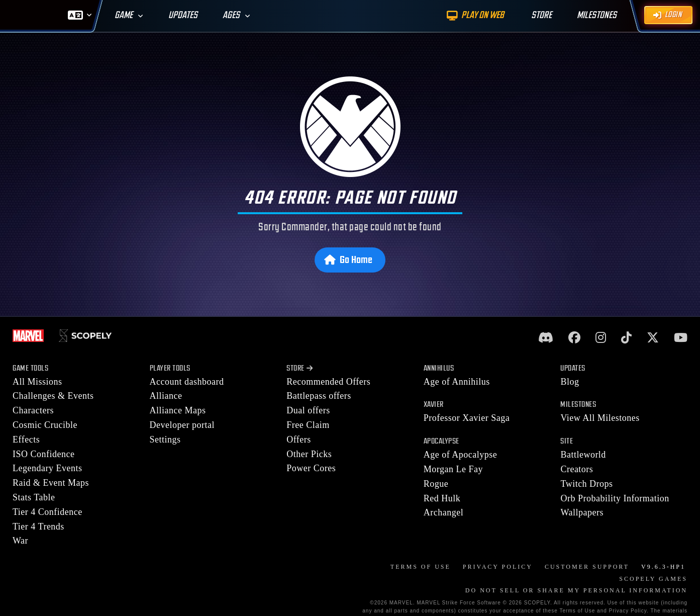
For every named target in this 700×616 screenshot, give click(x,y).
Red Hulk (442, 498)
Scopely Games (653, 579)
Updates (183, 15)
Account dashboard (187, 382)
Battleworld (583, 455)
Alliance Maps (178, 410)
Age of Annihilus (457, 382)
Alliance (166, 396)
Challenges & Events (53, 396)
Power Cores (311, 468)
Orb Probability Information (615, 498)
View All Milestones (600, 418)
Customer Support (587, 567)
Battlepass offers (319, 396)
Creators (577, 469)
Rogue (436, 484)
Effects (26, 439)
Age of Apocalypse (460, 455)
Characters (33, 410)
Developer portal (182, 425)
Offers (299, 439)
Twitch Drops (586, 484)
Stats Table (34, 497)
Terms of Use (421, 567)
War (20, 541)
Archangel (443, 512)
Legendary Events (47, 468)
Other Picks (309, 454)
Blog (570, 382)
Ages (231, 15)
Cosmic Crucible (45, 425)
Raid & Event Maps (51, 483)
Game (124, 15)
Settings (165, 439)
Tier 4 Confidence (47, 512)
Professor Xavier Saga (467, 418)
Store (299, 368)
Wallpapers (582, 512)
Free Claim (308, 425)
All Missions (37, 382)
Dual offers (308, 410)
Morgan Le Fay (453, 469)
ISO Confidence (43, 454)
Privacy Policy (498, 567)
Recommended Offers (328, 382)
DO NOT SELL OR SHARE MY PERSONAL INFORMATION (576, 590)
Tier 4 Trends (38, 526)
